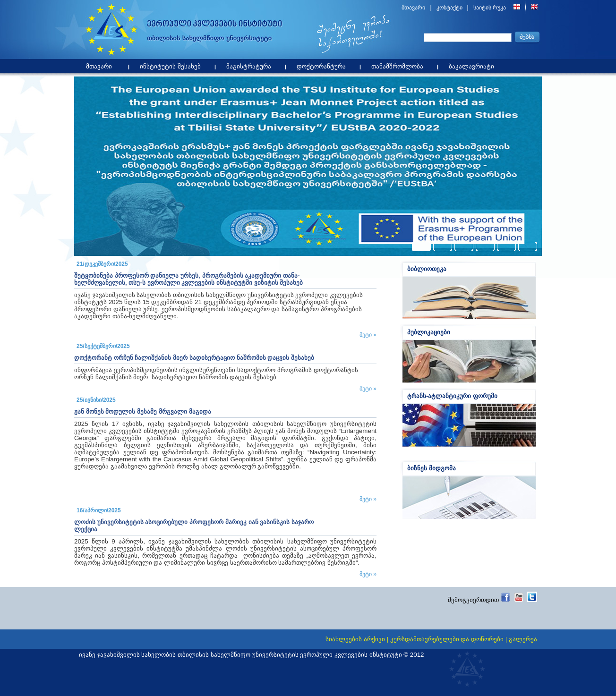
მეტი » (368, 335)
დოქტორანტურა (324, 64)
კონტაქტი (449, 8)
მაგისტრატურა (251, 64)
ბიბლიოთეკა (427, 269)
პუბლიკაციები (429, 332)
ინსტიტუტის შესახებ (173, 64)
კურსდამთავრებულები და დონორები (447, 639)
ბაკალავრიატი (474, 64)
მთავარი (413, 8)
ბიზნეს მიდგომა (432, 468)
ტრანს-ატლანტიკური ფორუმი (452, 396)
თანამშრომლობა (400, 64)
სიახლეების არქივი (355, 639)
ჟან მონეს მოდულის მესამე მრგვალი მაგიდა (143, 412)
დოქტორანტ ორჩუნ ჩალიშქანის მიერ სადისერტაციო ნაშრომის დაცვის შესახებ (194, 358)
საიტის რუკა (490, 8)
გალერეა (523, 639)
